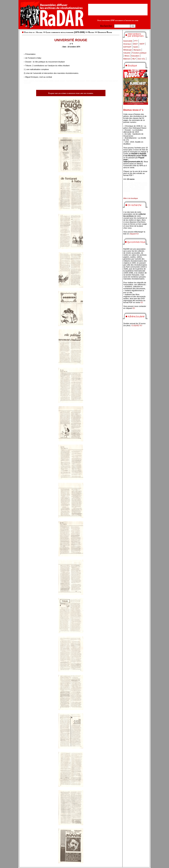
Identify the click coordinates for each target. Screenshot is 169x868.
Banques (137, 50)
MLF (134, 59)
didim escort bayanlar (95, 81)
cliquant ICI (134, 234)
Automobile (128, 41)
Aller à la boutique (131, 198)
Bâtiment (127, 59)
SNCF (135, 44)
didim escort (29, 81)
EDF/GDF (127, 47)
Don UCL (142, 59)
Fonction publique (139, 53)
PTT (136, 41)
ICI (142, 302)
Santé (136, 47)
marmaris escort (42, 81)
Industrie (127, 53)
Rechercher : (107, 26)
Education (135, 56)
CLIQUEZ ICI (137, 325)
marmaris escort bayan (75, 81)
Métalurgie (127, 50)
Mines (127, 56)
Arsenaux (127, 44)
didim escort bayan (57, 81)
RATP (142, 44)
